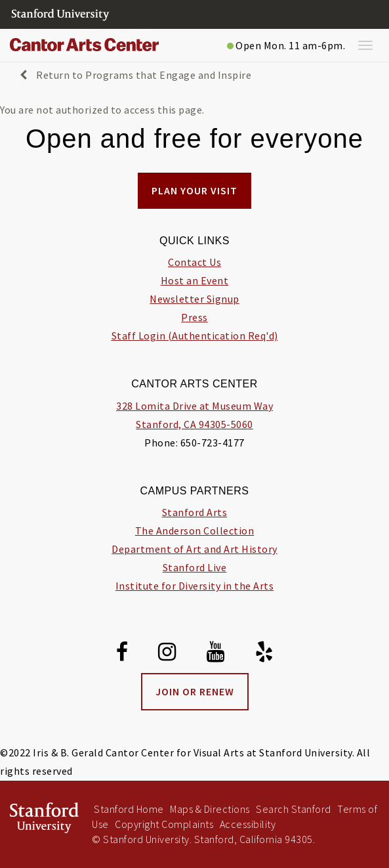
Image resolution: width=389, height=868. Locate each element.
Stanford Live (195, 567)
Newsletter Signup (194, 299)
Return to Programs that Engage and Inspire (135, 75)
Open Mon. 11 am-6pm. (286, 45)
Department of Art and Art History (194, 549)
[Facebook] (122, 654)
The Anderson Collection (195, 531)
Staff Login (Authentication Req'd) (195, 336)
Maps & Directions (210, 809)
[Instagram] (167, 654)
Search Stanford (294, 809)
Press (194, 317)
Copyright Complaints (164, 824)
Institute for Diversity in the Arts (195, 586)
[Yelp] (264, 654)
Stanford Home (129, 809)
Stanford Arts (195, 512)
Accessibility (248, 824)
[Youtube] (216, 654)
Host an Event (195, 280)
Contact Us (194, 262)
